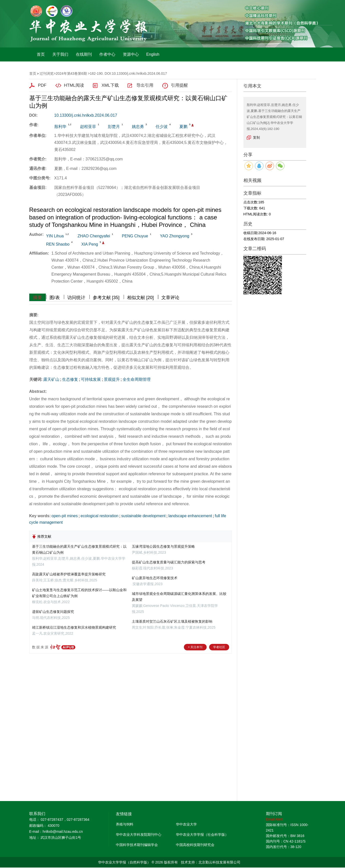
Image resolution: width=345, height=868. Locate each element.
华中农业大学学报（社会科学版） (202, 835)
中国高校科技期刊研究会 (195, 845)
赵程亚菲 (88, 127)
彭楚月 (114, 127)
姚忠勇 (138, 127)
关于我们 (60, 54)
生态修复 (70, 379)
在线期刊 (84, 54)
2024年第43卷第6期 (71, 73)
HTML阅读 (74, 85)
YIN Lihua (55, 236)
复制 (256, 137)
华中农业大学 (186, 824)
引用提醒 (179, 85)
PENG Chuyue (135, 236)
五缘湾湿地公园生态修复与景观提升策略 (163, 546)
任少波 (162, 127)
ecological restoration (99, 516)
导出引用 (145, 85)
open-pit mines (65, 516)
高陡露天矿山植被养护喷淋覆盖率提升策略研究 (69, 574)
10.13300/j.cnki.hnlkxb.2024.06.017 (86, 115)
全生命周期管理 (137, 379)
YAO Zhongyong (175, 236)
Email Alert (274, 819)
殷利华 (60, 127)
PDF (42, 85)
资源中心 (131, 54)
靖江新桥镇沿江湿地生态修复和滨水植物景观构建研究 (74, 627)
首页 (41, 54)
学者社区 (219, 647)
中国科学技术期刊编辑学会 (137, 845)
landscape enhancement (190, 516)
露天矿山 (51, 379)
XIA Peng (90, 244)
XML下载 (110, 85)
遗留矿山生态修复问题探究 (53, 612)
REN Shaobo (58, 244)
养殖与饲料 (125, 824)
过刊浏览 (47, 73)
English (153, 54)
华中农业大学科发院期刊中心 (139, 835)
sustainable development (143, 516)
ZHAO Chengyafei (94, 236)
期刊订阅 (274, 814)
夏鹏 (183, 127)
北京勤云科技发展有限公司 (219, 862)
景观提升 (112, 379)
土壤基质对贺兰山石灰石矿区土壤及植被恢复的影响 (172, 621)
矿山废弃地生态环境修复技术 (155, 578)
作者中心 (107, 54)
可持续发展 (91, 379)
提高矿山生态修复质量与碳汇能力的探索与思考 (169, 562)
